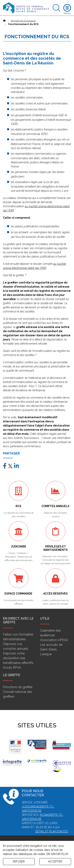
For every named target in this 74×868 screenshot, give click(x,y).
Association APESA (54, 640)
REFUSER (19, 861)
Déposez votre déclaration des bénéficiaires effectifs (18, 658)
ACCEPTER (55, 861)
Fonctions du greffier (18, 687)
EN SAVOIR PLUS (57, 854)
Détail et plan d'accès (52, 831)
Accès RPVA (12, 668)
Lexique (46, 654)
